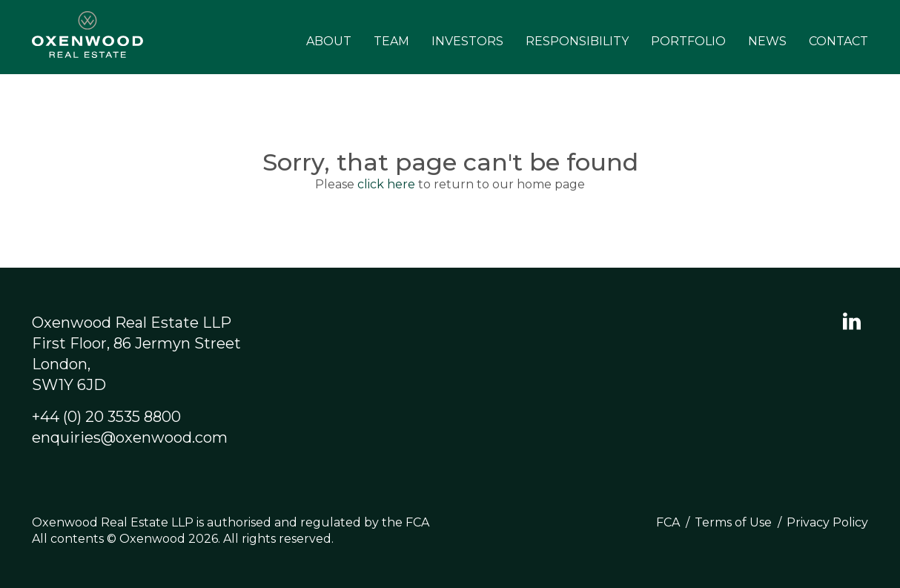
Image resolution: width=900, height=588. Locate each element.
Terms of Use (733, 522)
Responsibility (577, 41)
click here (386, 184)
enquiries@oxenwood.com (130, 437)
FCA (668, 522)
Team (391, 41)
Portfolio (688, 41)
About (329, 41)
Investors (467, 41)
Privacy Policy (827, 522)
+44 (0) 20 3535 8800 (106, 417)
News (767, 41)
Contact (838, 41)
